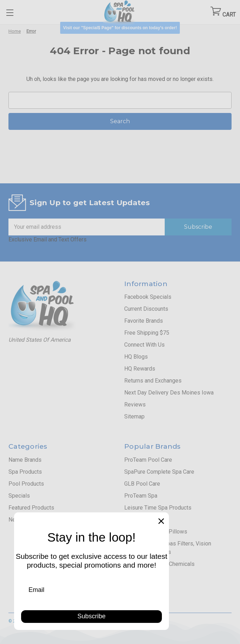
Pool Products (26, 484)
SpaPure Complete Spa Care (159, 472)
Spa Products (25, 472)
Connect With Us (144, 345)
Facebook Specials (148, 297)
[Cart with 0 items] (223, 12)
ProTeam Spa (141, 496)
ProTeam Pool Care (148, 460)
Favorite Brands (144, 321)
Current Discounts (146, 309)
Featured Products (31, 508)
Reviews (135, 405)
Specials (19, 496)
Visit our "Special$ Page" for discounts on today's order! (120, 28)
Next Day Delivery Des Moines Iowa (169, 393)
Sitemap (134, 416)
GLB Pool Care (142, 484)
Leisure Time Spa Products (158, 508)
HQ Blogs (136, 357)
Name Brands (25, 460)
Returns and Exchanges (153, 381)
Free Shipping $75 (147, 333)
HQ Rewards (140, 369)
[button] (120, 28)
